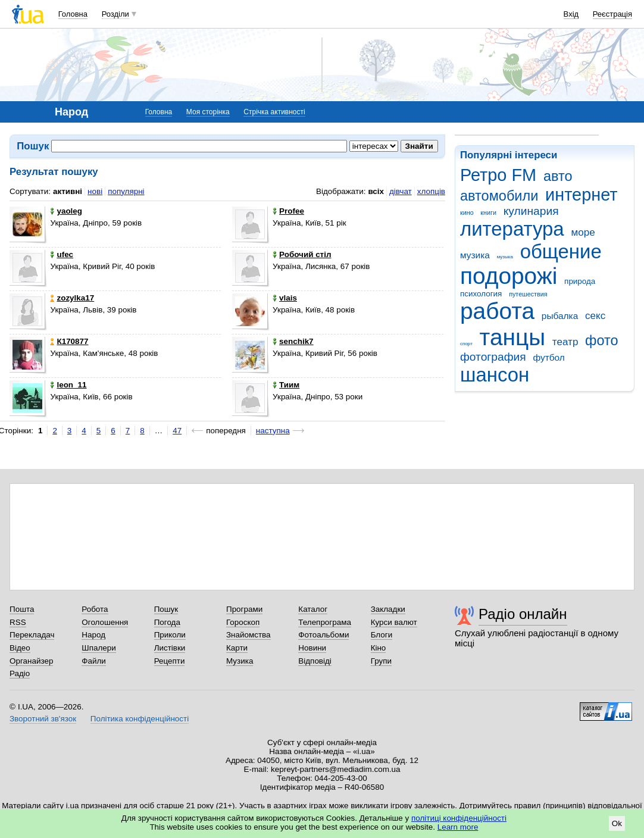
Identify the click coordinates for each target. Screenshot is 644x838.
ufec (62, 254)
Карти (237, 648)
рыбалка (560, 316)
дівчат (401, 191)
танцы (513, 337)
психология (481, 294)
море (583, 232)
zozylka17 (72, 298)
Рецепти (170, 661)
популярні (126, 191)
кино (467, 212)
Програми (244, 609)
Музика (240, 661)
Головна (73, 14)
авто (558, 176)
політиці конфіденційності (459, 818)
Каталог (313, 609)
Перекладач (32, 635)
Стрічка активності (274, 112)
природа (580, 281)
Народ (93, 635)
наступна (273, 431)
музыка (505, 257)
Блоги (382, 635)
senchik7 (293, 341)
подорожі (509, 276)
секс (595, 316)
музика (475, 255)
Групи (381, 661)
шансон (495, 375)
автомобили (499, 196)
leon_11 (68, 385)
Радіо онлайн (523, 614)
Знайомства (248, 635)
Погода (167, 622)
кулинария (531, 211)
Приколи (170, 635)
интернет (581, 195)
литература (512, 229)
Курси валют (394, 622)
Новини (312, 648)
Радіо (20, 673)
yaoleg (66, 211)
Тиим (286, 385)
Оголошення (105, 622)
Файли (94, 661)
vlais (285, 298)
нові (95, 191)
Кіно (379, 648)
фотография (493, 357)
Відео (20, 648)
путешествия (528, 294)
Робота (95, 609)
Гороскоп (243, 622)
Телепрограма (325, 622)
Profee (288, 211)
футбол (548, 357)
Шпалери (99, 648)
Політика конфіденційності (140, 719)
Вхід (571, 14)
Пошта (22, 609)
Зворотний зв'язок (43, 719)
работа (497, 311)
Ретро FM (498, 175)
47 (177, 431)
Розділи (115, 14)
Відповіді (315, 661)
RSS (18, 622)
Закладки (388, 609)
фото (602, 340)
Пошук (166, 609)
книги (488, 212)
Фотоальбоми (323, 635)
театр (565, 342)
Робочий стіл (302, 254)
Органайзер (31, 661)
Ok (617, 823)
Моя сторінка (208, 112)
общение (561, 251)
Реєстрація (612, 14)
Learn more (458, 827)
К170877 (69, 341)
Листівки (170, 648)
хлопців (431, 191)
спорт (466, 344)
